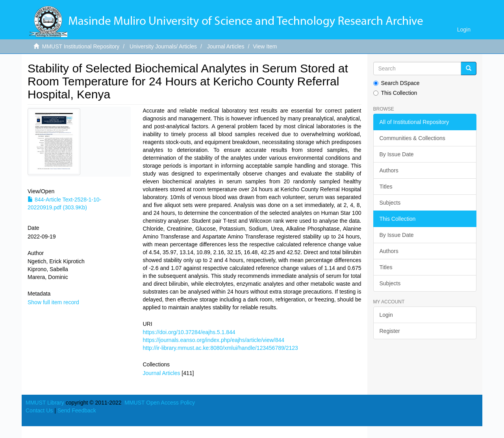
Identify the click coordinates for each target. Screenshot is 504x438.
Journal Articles (226, 46)
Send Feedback (77, 410)
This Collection (395, 93)
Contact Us (39, 410)
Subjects (390, 203)
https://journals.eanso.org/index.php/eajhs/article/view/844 (213, 340)
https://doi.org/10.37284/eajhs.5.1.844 (189, 332)
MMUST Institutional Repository (81, 46)
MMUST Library (45, 403)
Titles (386, 187)
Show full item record (53, 302)
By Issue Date (397, 154)
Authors (389, 170)
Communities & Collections (412, 138)
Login (386, 315)
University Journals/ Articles (163, 46)
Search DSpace (397, 83)
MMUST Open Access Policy (160, 403)
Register (390, 331)
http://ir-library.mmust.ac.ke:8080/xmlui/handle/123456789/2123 (220, 348)
